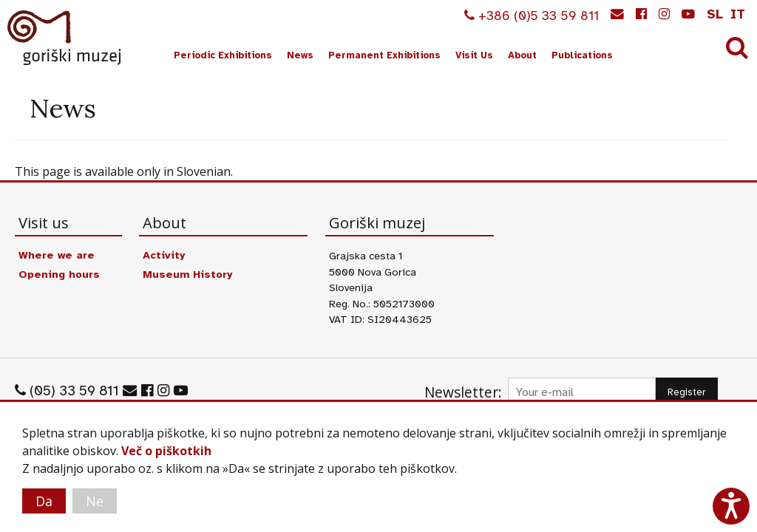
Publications (582, 55)
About (522, 55)
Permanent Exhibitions (384, 55)
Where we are (57, 255)
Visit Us (474, 55)
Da (44, 501)
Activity (164, 255)
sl (715, 14)
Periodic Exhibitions (223, 55)
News (300, 55)
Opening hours (59, 274)
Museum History (187, 274)
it (738, 14)
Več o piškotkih (166, 451)
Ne (95, 501)
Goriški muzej (65, 38)
